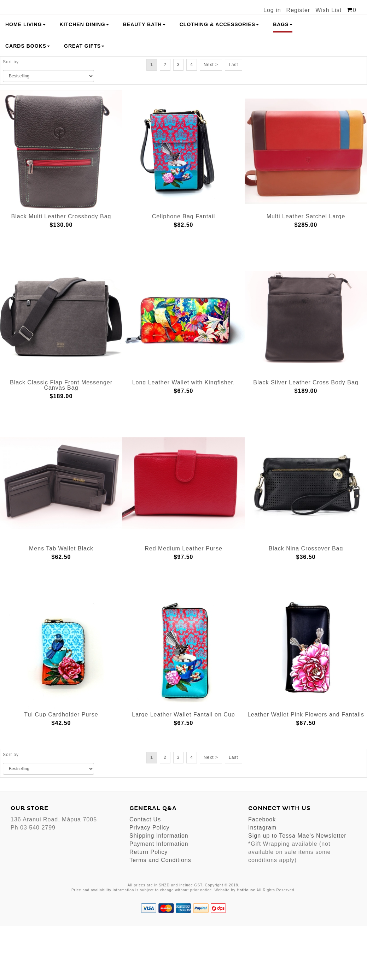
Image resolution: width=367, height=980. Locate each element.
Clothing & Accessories (219, 78)
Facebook (262, 873)
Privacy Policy (150, 881)
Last (234, 118)
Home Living (25, 78)
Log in (272, 10)
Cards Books (28, 100)
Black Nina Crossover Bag (306, 603)
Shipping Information (159, 889)
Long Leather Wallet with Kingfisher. (184, 436)
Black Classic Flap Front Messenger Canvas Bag (61, 439)
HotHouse (246, 944)
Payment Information (159, 898)
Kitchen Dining (84, 78)
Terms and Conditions (160, 914)
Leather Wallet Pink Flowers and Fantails (306, 769)
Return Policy (148, 906)
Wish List (328, 10)
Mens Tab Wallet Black (61, 603)
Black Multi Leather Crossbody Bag (61, 270)
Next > (211, 118)
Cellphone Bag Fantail (183, 270)
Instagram (262, 881)
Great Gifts (84, 100)
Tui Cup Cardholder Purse (61, 769)
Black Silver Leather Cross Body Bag (306, 436)
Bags (282, 78)
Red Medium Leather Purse (183, 603)
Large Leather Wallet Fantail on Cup (183, 769)
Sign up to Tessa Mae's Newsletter (297, 889)
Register (298, 10)
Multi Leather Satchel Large (306, 270)
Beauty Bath (144, 78)
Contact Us (145, 873)
